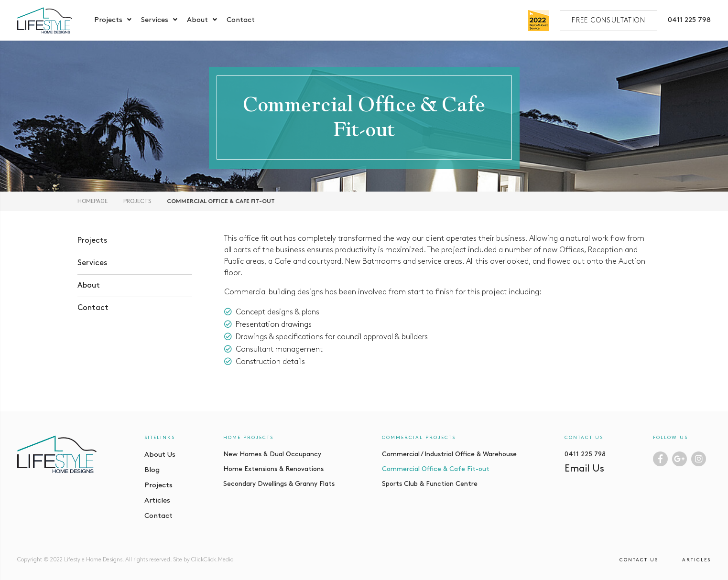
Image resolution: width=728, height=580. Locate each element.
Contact (241, 20)
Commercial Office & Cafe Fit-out (436, 469)
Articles (157, 501)
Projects (108, 20)
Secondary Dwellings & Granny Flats (279, 484)
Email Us (584, 469)
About (197, 20)
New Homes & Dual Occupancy (272, 455)
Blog (152, 470)
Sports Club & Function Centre (430, 484)
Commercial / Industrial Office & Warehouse (449, 455)
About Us (160, 455)
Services (155, 20)
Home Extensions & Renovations (273, 469)
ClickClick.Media (212, 560)
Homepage (92, 202)
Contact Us (639, 560)
